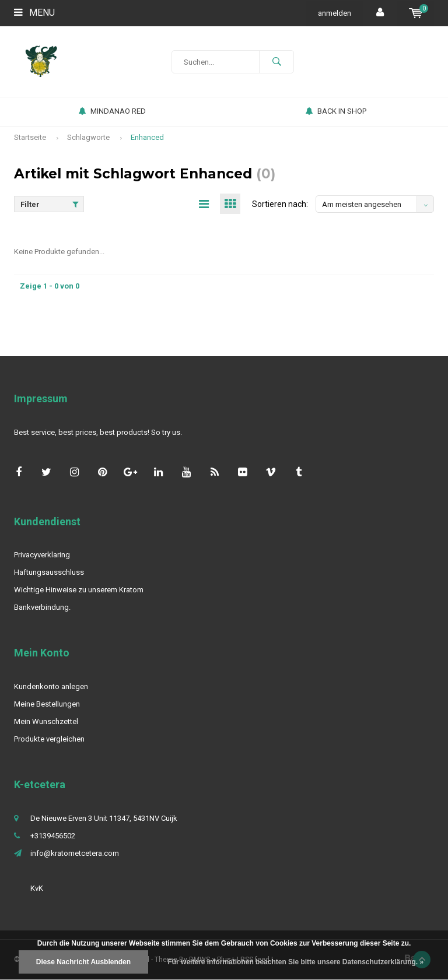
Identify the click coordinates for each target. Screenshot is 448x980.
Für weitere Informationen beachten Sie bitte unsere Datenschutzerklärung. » (295, 962)
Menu (34, 13)
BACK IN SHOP (336, 111)
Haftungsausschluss (49, 572)
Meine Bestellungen (47, 704)
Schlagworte (88, 137)
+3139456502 (53, 836)
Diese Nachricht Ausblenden (83, 962)
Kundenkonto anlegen (51, 686)
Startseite (30, 137)
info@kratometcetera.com (75, 853)
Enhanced (147, 137)
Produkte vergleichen (49, 739)
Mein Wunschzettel (46, 721)
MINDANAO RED (112, 111)
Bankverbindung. (42, 607)
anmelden (335, 13)
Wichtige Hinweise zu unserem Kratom (79, 590)
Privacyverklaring (42, 555)
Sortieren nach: (280, 204)
